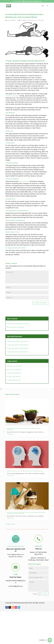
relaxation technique (12, 96)
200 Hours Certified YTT (14, 366)
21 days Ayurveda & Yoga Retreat (17, 345)
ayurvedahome (12, 20)
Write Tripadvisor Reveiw (16, 546)
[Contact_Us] (50, 640)
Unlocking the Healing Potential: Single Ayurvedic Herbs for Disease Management (24, 429)
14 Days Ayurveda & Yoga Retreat (17, 348)
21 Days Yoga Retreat (14, 377)
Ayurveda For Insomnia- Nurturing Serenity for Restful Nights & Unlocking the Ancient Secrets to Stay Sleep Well (26, 513)
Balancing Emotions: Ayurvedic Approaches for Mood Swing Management (25, 471)
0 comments (40, 20)
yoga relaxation (24, 181)
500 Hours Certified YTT (14, 370)
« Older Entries (10, 524)
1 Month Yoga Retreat (14, 373)
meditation (31, 20)
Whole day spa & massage (15, 327)
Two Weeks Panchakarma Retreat (18, 324)
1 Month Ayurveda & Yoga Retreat (18, 341)
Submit (46, 594)
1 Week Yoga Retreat (13, 380)
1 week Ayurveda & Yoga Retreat (17, 352)
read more (10, 434)
